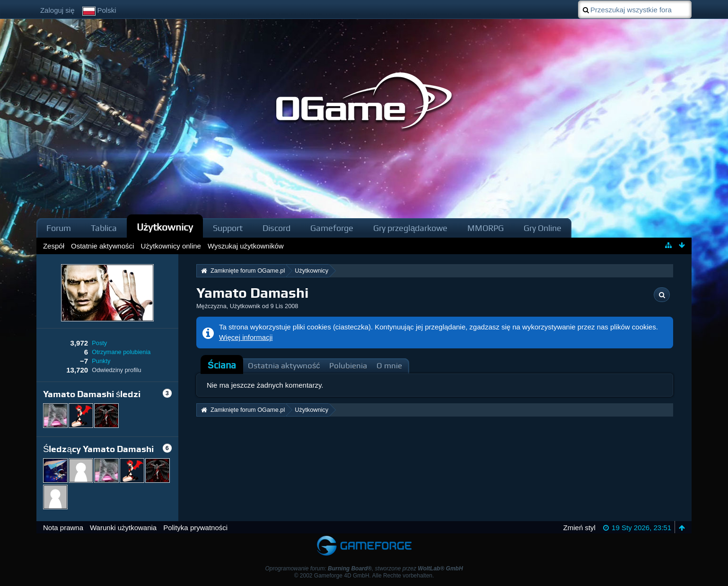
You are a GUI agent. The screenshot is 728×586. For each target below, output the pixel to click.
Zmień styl (579, 528)
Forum (59, 228)
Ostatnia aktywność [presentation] (284, 366)
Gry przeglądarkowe (410, 228)
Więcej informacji (246, 337)
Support (228, 228)
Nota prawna (63, 528)
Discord (276, 228)
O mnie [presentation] (389, 366)
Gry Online (543, 228)
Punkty (101, 361)
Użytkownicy (165, 227)
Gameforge (332, 228)
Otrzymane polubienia (121, 352)
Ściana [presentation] (222, 365)
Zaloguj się (57, 10)
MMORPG (486, 228)
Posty (99, 343)
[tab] (222, 365)
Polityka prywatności (195, 528)
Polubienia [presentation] (348, 366)
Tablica (104, 228)
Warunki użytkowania (123, 528)
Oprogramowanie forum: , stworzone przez (364, 568)
